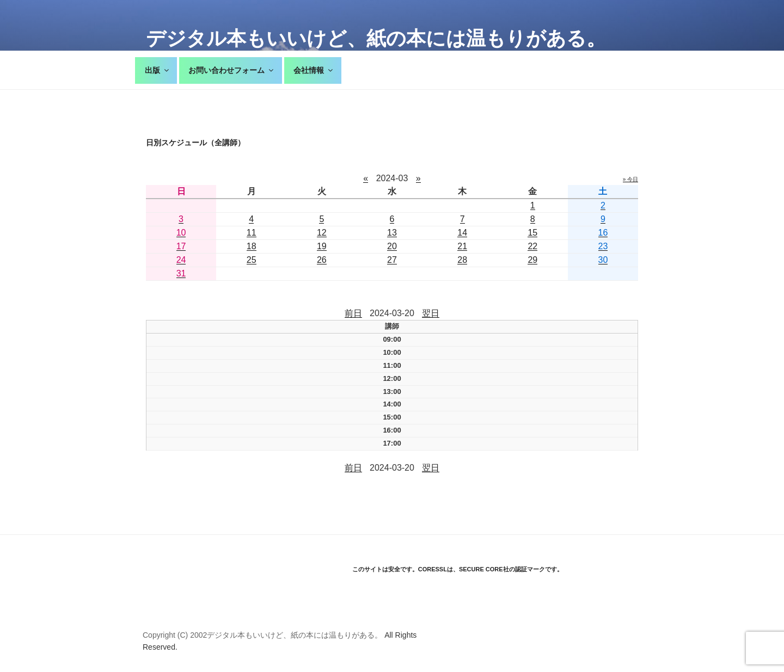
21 (462, 246)
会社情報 (314, 70)
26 (322, 260)
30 (603, 260)
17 (181, 246)
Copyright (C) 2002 (175, 635)
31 (181, 273)
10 (181, 233)
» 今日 (630, 179)
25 (252, 260)
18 (252, 246)
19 (322, 246)
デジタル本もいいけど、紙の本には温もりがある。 (376, 38)
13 (392, 233)
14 (462, 233)
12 (322, 233)
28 (462, 260)
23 (603, 246)
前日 (353, 313)
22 (532, 246)
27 (392, 260)
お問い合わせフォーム (232, 70)
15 (532, 233)
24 (181, 260)
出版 (158, 70)
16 (603, 233)
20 (392, 246)
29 (532, 260)
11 (252, 233)
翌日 (431, 313)
